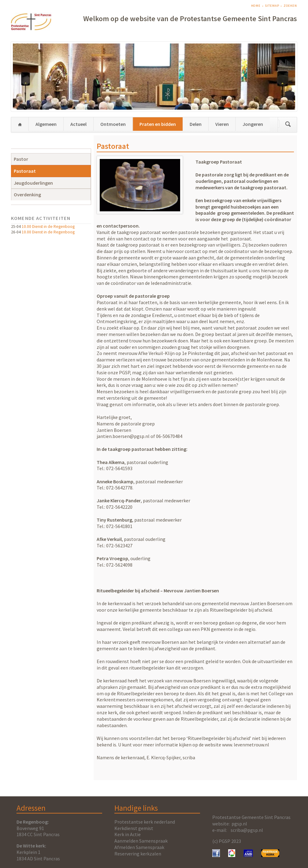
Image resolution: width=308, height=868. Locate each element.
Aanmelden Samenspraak (141, 841)
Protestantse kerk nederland (145, 822)
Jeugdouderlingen (33, 183)
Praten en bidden (158, 124)
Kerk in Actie (128, 834)
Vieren (222, 124)
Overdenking (27, 194)
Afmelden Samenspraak (139, 847)
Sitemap (272, 6)
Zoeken (290, 6)
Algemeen (46, 124)
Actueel (78, 124)
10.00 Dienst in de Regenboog (48, 226)
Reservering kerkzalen (138, 854)
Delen (196, 124)
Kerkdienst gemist (134, 828)
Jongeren (253, 124)
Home (256, 6)
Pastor (21, 159)
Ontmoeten (113, 124)
